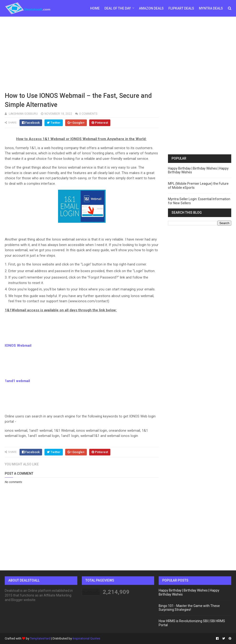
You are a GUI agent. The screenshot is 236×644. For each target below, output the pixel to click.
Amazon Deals (151, 8)
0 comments (88, 114)
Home (95, 8)
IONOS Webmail (18, 346)
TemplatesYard (40, 638)
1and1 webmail (17, 381)
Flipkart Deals (181, 8)
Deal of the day (118, 8)
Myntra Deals (211, 8)
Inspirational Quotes (86, 638)
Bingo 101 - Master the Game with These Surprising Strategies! (189, 608)
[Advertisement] (118, 53)
